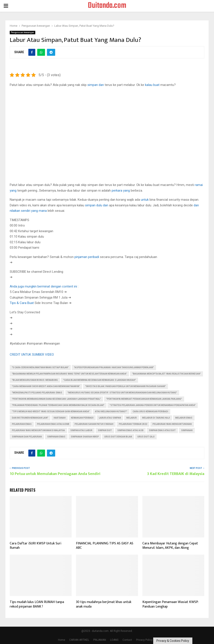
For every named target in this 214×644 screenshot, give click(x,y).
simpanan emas (56, 437)
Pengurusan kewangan (23, 32)
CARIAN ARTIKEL (79, 640)
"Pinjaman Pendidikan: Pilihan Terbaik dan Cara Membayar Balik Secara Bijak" (58, 405)
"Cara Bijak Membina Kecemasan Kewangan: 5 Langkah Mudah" (100, 380)
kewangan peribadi (82, 418)
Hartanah (60, 418)
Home (62, 640)
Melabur (132, 418)
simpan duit (105, 430)
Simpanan (187, 430)
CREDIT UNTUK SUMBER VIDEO (32, 355)
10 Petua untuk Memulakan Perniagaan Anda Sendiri (55, 474)
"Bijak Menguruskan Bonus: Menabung (35, 380)
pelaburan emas (22, 424)
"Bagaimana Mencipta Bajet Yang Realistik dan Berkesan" (167, 374)
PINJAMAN (100, 640)
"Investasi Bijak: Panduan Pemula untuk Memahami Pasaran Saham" (126, 386)
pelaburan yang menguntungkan (172, 424)
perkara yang (121, 191)
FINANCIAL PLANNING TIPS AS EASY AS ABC (105, 546)
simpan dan (96, 85)
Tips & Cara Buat (22, 303)
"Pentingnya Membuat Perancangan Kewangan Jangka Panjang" (144, 399)
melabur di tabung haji (156, 418)
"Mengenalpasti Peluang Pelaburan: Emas (37, 393)
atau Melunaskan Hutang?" (111, 412)
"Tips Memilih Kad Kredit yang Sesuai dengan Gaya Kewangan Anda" (51, 412)
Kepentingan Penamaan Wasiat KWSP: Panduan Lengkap (170, 604)
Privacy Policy (144, 640)
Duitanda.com (107, 6)
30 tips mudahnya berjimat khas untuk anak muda (104, 604)
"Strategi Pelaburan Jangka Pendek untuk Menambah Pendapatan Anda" (153, 405)
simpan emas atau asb (130, 430)
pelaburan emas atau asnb (53, 424)
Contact (127, 640)
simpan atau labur (81, 430)
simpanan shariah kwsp (85, 437)
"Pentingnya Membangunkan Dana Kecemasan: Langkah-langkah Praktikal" (56, 399)
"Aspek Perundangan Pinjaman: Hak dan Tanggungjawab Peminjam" (114, 367)
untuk (145, 200)
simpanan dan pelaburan (27, 437)
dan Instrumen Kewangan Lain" (30, 418)
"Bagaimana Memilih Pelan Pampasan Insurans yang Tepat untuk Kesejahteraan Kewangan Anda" (69, 374)
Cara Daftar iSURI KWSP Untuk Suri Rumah (35, 546)
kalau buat (152, 85)
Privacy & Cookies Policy (173, 641)
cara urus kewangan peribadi (150, 412)
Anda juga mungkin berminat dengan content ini (43, 286)
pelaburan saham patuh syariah (94, 424)
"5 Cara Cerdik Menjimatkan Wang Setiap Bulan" (40, 367)
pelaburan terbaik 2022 (133, 424)
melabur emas (184, 418)
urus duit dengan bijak (118, 437)
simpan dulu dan (97, 205)
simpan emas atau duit (162, 430)
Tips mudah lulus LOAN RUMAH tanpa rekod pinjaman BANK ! (37, 604)
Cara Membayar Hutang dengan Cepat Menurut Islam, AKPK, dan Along (170, 546)
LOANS (114, 640)
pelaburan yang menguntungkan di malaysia (38, 430)
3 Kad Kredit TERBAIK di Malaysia (176, 474)
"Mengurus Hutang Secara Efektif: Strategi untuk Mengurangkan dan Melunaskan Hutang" (122, 393)
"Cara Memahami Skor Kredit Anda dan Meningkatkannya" (46, 386)
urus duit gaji (146, 437)
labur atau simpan (110, 418)
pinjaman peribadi (87, 257)
